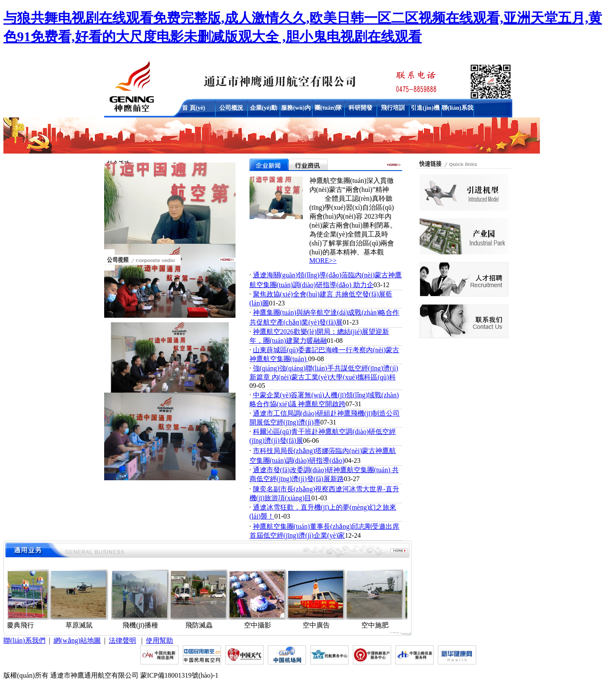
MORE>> (323, 261)
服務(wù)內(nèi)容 (296, 110)
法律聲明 (122, 640)
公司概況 (231, 108)
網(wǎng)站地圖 (77, 640)
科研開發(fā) (361, 110)
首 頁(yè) (193, 108)
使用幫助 (159, 640)
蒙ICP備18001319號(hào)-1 (179, 675)
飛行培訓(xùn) (393, 110)
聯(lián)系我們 (457, 110)
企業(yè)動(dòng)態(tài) (264, 110)
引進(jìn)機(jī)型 (425, 110)
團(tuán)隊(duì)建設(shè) (328, 110)
